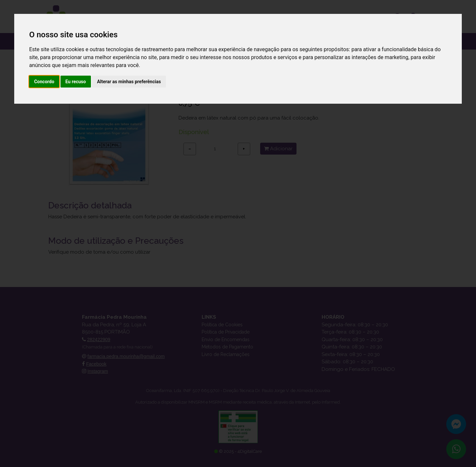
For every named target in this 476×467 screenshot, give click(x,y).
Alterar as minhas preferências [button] (129, 82)
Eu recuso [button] (76, 82)
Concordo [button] (44, 82)
